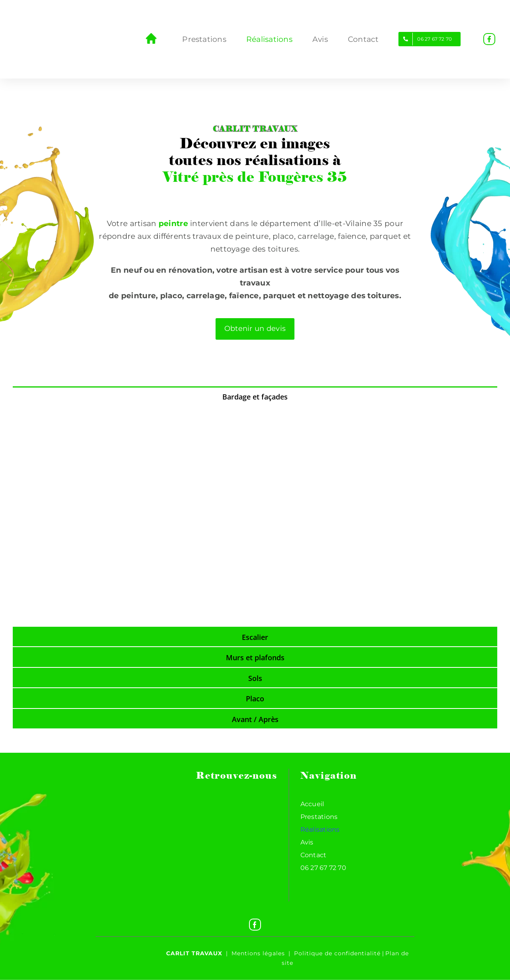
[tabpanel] (255, 516)
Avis (307, 842)
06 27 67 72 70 (323, 868)
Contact (314, 855)
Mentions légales (258, 953)
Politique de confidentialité (337, 953)
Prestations (319, 817)
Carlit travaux (194, 953)
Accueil (312, 804)
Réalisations (320, 829)
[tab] (255, 396)
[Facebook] (255, 925)
